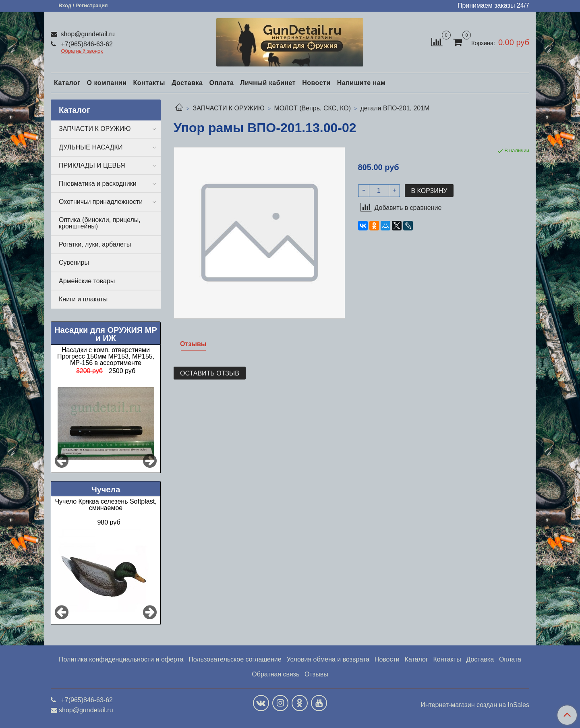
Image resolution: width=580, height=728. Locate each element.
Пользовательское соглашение (235, 659)
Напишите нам (361, 83)
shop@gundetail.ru (87, 34)
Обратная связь (275, 674)
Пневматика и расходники (98, 184)
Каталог (67, 83)
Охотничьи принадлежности (101, 202)
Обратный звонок (82, 51)
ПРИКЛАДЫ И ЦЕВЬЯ (92, 165)
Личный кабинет (268, 83)
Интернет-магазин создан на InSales (475, 705)
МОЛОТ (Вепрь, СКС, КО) (312, 108)
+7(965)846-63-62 (86, 44)
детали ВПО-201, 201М (395, 108)
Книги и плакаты (83, 299)
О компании (107, 83)
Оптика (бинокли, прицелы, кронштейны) (100, 223)
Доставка (187, 83)
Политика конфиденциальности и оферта (121, 659)
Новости (316, 83)
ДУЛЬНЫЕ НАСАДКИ (91, 147)
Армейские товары (87, 281)
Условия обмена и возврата (328, 659)
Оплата (221, 83)
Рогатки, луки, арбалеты (95, 244)
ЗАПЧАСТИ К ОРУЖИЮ (229, 108)
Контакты (149, 83)
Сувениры (74, 262)
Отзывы (316, 674)
